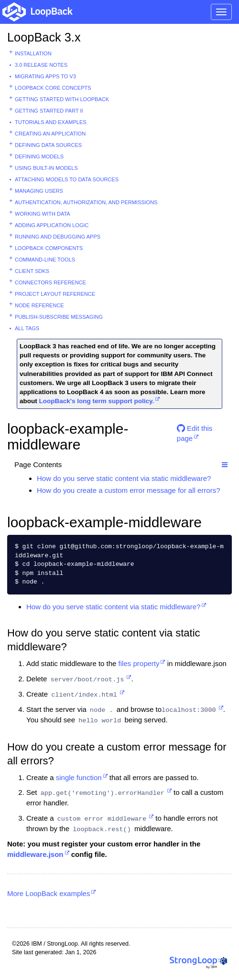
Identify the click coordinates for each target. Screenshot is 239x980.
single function (79, 777)
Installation (33, 53)
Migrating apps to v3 (45, 76)
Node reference (39, 305)
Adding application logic (52, 225)
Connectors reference (50, 282)
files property (139, 663)
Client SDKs (32, 271)
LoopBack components (49, 248)
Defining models (39, 156)
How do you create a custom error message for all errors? (129, 490)
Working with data (43, 214)
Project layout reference (55, 294)
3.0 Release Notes (41, 65)
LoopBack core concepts (53, 88)
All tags (27, 328)
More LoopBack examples (49, 893)
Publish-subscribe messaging (59, 317)
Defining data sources (48, 145)
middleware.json (35, 854)
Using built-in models (46, 168)
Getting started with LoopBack (62, 99)
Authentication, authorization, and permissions (86, 202)
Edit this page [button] (195, 432)
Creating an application (50, 134)
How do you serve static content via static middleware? (124, 478)
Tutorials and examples (51, 122)
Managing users (39, 191)
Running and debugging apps (58, 237)
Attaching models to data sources (67, 179)
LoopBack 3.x (44, 37)
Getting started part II (49, 111)
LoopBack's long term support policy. (97, 401)
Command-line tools (45, 260)
